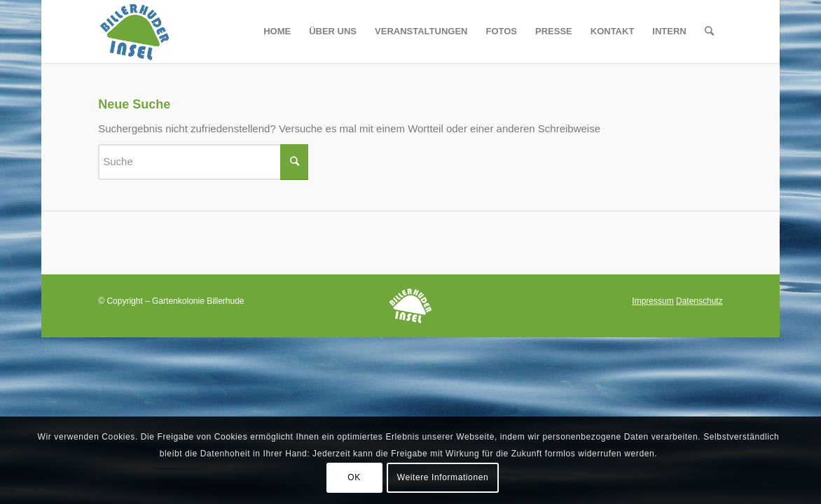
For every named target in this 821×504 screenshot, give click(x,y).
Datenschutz (699, 301)
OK (354, 477)
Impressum (653, 301)
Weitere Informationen (443, 477)
